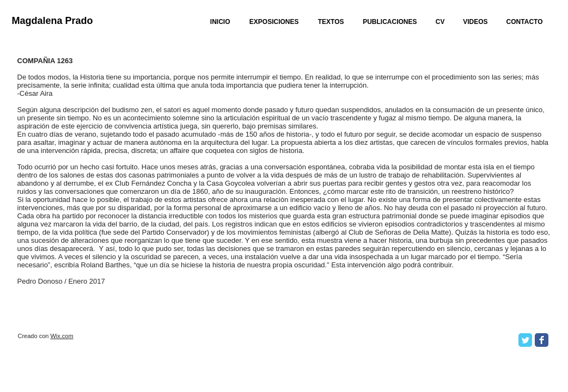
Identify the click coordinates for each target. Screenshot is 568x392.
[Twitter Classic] (525, 340)
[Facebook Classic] (542, 340)
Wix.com (62, 336)
